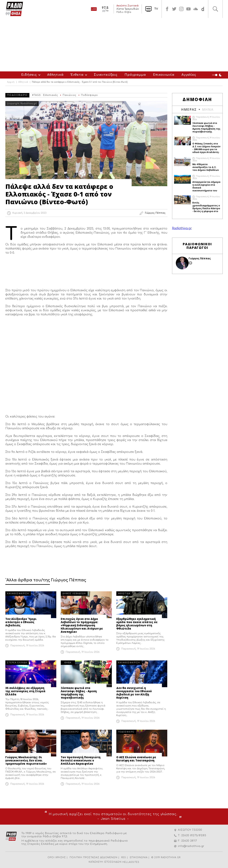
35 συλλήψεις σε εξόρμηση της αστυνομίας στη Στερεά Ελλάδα (25, 691)
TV (156, 9)
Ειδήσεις (29, 75)
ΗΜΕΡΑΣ (189, 109)
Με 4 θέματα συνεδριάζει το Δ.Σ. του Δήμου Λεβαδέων (206, 167)
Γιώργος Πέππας (200, 258)
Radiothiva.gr (182, 228)
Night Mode (217, 75)
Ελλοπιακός (50, 95)
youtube (188, 9)
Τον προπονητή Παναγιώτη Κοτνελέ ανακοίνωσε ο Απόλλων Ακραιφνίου (81, 760)
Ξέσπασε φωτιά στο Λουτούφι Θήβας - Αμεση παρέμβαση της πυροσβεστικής (79, 693)
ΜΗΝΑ (208, 109)
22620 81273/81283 (194, 835)
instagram (181, 9)
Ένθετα (77, 75)
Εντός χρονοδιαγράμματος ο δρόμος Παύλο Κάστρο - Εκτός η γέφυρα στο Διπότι (206, 207)
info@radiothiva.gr (191, 846)
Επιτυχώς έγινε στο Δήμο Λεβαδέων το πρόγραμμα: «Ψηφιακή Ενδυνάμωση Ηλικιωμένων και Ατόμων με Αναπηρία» (82, 625)
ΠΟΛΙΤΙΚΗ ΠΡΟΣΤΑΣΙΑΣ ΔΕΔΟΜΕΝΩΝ (94, 857)
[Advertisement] (114, 45)
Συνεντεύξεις (106, 75)
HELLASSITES (131, 862)
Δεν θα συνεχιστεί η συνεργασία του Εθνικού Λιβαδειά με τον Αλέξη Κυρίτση (134, 693)
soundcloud (196, 9)
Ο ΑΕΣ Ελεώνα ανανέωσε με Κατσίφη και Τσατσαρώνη (136, 759)
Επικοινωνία (164, 75)
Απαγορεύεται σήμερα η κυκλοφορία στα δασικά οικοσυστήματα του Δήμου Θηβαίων (206, 186)
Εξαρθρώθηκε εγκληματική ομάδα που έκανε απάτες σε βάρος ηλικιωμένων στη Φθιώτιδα (137, 624)
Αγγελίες (189, 75)
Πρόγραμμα (135, 75)
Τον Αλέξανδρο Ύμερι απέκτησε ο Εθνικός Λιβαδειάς (21, 622)
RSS (124, 857)
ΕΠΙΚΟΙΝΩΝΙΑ (139, 857)
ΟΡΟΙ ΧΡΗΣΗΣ (57, 857)
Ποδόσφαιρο (89, 95)
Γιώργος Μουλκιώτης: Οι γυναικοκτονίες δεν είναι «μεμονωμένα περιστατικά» (26, 760)
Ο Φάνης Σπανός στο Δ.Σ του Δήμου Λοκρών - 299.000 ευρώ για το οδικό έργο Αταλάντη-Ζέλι (206, 148)
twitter (174, 9)
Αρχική (11, 82)
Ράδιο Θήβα (124, 12)
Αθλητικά (55, 75)
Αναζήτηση (215, 9)
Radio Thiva (14, 9)
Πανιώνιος (69, 95)
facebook (167, 9)
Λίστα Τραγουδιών (128, 9)
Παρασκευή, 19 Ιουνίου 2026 (27, 646)
